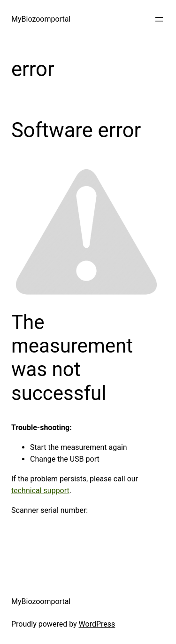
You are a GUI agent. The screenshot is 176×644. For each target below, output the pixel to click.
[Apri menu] (159, 19)
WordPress (97, 624)
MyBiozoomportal (41, 19)
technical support (40, 491)
